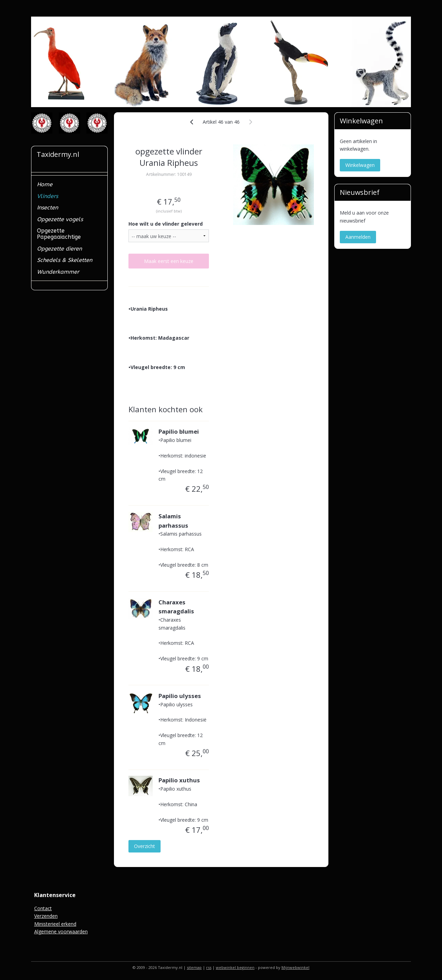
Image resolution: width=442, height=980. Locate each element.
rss (209, 967)
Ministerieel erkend (55, 924)
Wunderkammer (58, 272)
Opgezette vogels (60, 219)
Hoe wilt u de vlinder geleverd (166, 224)
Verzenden (46, 916)
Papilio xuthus (179, 780)
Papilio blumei (179, 431)
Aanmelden (358, 237)
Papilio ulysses (180, 696)
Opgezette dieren (59, 249)
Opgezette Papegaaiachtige (59, 234)
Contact (43, 908)
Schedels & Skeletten (65, 260)
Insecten (47, 208)
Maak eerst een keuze (169, 261)
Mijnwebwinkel (295, 967)
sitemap (194, 967)
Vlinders (47, 196)
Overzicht (145, 846)
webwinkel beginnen (235, 967)
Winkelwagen (360, 165)
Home (45, 184)
